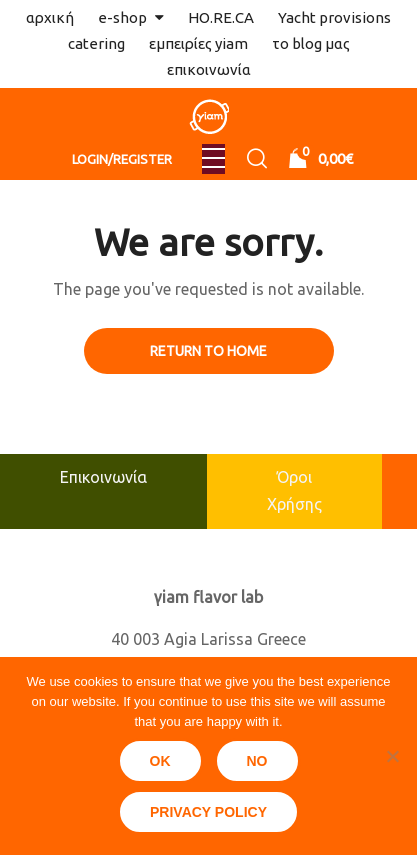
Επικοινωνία (103, 477)
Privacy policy (208, 812)
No (257, 761)
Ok (160, 761)
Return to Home (208, 351)
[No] (392, 756)
